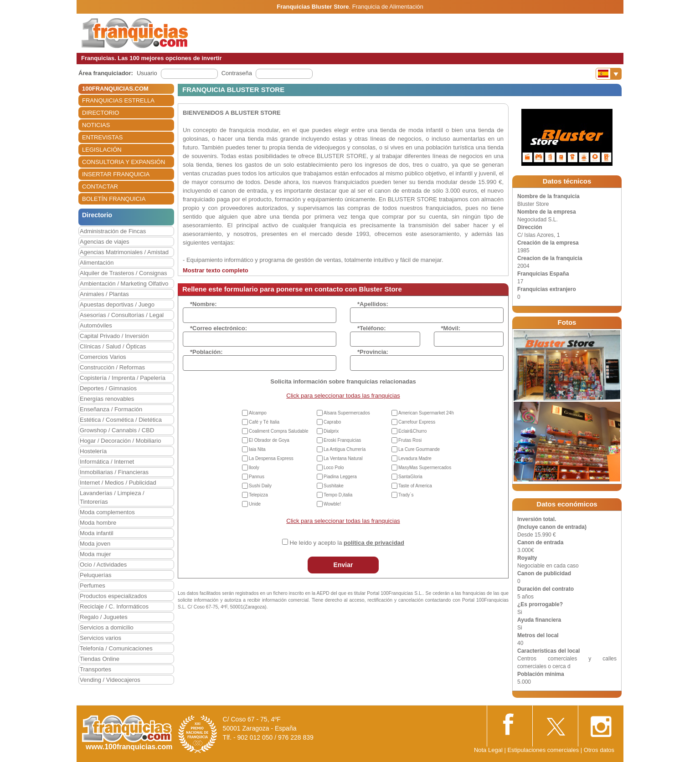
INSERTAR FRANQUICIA (116, 174)
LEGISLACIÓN (102, 150)
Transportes (95, 669)
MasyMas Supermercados (425, 468)
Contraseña (237, 73)
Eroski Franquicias (342, 440)
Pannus (257, 477)
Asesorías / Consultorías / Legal (122, 315)
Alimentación (97, 263)
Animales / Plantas (104, 294)
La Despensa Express (271, 458)
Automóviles (96, 325)
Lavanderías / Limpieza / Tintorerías (112, 497)
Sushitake (334, 486)
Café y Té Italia (264, 422)
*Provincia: (373, 352)
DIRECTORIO (100, 113)
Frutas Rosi (410, 440)
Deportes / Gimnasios (108, 388)
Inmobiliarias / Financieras (114, 472)
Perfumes (93, 586)
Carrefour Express (417, 422)
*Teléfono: (372, 328)
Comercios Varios (103, 357)
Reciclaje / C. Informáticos (114, 606)
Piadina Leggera (340, 477)
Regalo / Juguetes (104, 617)
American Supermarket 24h (426, 413)
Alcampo (258, 413)
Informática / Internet (107, 462)
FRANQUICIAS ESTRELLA (118, 100)
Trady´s (406, 495)
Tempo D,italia (338, 495)
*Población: (206, 352)
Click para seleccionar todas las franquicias (343, 396)
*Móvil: (451, 328)
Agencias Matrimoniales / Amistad (124, 252)
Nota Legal (488, 750)
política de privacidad (374, 543)
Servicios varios (100, 638)
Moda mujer (95, 554)
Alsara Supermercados (347, 413)
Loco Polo (334, 468)
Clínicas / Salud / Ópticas (113, 346)
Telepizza (258, 495)
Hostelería (93, 451)
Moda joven (95, 544)
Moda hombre (98, 523)
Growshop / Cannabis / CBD (117, 430)
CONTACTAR (100, 187)
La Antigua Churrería (345, 449)
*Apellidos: (373, 304)
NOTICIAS (96, 125)
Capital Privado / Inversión (114, 336)
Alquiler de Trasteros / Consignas (123, 273)
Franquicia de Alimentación (388, 7)
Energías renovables (107, 399)
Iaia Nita (257, 449)
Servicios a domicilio (107, 627)
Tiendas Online (100, 659)
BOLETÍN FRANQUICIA (114, 199)
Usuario (147, 73)
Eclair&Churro (412, 431)
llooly (254, 468)
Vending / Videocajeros (110, 680)
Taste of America (415, 486)
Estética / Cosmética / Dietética (121, 420)
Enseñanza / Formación (111, 409)
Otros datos (599, 750)
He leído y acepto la (347, 543)
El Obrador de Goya (269, 440)
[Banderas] (609, 74)
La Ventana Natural (343, 458)
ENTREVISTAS (102, 137)
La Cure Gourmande (419, 449)
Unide (255, 504)
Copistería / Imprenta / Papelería (123, 378)
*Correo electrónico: (219, 328)
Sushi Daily (260, 486)
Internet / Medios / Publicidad (118, 483)
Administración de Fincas (113, 231)
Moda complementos (107, 512)
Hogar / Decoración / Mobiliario (120, 441)
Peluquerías (95, 575)
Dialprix (331, 431)
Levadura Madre (415, 458)
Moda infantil (97, 533)
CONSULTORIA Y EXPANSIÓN (124, 162)
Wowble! (332, 504)
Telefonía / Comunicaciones (116, 648)
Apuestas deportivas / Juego (117, 304)
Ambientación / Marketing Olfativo (124, 284)
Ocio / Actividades (103, 565)
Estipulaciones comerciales (544, 750)
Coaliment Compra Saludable (279, 431)
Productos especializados (113, 596)
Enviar (343, 565)
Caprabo (332, 422)
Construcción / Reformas (112, 367)
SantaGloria (410, 477)
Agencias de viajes (104, 242)
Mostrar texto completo (216, 270)
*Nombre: (203, 304)
